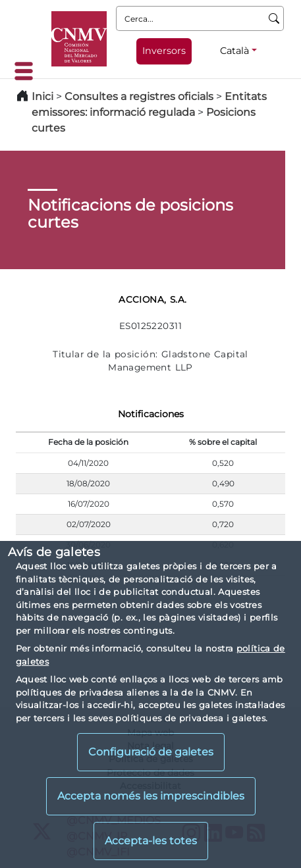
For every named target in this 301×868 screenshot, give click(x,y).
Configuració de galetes (151, 752)
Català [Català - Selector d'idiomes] (234, 51)
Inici (42, 96)
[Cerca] (274, 18)
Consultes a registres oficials (139, 96)
